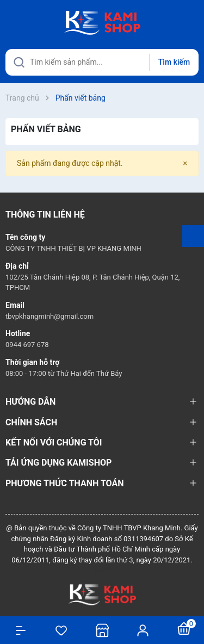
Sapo (102, 570)
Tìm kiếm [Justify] (174, 62)
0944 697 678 (27, 345)
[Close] (185, 163)
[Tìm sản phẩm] (102, 62)
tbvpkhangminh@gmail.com (50, 316)
